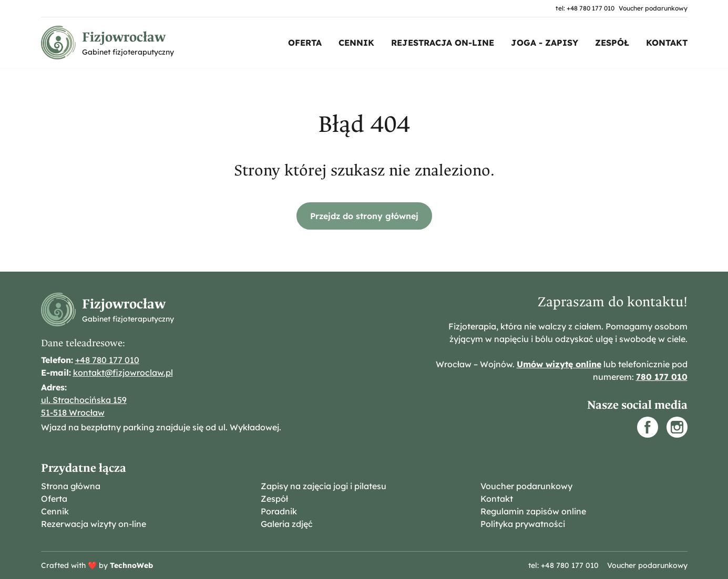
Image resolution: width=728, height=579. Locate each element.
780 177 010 (662, 377)
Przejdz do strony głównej (364, 216)
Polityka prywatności (523, 524)
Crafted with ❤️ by (97, 565)
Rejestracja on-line (443, 43)
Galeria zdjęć (287, 524)
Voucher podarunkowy (653, 8)
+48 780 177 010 (107, 360)
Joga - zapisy (545, 43)
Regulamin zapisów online (533, 511)
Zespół (612, 43)
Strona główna (71, 486)
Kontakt (667, 43)
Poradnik (279, 511)
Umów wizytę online (559, 364)
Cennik (356, 43)
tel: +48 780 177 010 (585, 8)
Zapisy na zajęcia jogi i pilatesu (324, 486)
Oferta (305, 43)
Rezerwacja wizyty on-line (94, 524)
